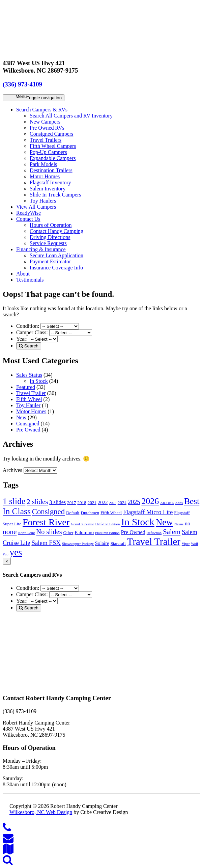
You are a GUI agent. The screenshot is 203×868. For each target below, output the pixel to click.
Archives (12, 470)
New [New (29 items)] (164, 522)
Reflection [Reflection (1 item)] (154, 533)
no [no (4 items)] (187, 523)
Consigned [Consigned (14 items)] (48, 512)
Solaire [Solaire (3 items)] (102, 543)
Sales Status (29, 375)
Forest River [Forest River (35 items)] (46, 522)
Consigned (28, 424)
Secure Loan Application (56, 255)
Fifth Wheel (29, 399)
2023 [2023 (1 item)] (112, 503)
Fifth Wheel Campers (53, 146)
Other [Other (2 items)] (68, 533)
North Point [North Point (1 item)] (27, 533)
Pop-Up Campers (48, 152)
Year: (23, 339)
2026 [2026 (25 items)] (150, 501)
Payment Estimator (50, 261)
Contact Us (28, 219)
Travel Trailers (46, 140)
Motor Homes (45, 176)
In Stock (39, 381)
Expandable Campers (53, 158)
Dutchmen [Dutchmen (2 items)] (90, 513)
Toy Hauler (28, 405)
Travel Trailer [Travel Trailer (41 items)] (154, 542)
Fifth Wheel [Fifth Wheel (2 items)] (111, 513)
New (21, 417)
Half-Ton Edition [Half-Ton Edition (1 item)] (107, 524)
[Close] (7, 561)
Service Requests (48, 243)
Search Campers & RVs (42, 110)
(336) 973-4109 (22, 84)
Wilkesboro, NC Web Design (41, 812)
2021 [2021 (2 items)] (92, 503)
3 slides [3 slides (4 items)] (57, 502)
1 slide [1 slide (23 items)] (14, 501)
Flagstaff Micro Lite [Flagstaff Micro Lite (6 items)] (148, 512)
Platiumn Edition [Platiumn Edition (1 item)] (107, 533)
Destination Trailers (51, 170)
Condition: (28, 326)
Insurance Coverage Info (56, 268)
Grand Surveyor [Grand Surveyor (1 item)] (82, 524)
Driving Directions (50, 237)
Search (29, 346)
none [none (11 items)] (10, 532)
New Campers (45, 122)
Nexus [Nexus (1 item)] (179, 524)
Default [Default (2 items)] (73, 513)
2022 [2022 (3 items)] (103, 502)
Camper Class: (33, 332)
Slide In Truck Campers (55, 195)
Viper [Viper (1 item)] (186, 544)
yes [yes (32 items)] (16, 552)
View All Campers (36, 207)
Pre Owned (28, 430)
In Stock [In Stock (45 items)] (138, 522)
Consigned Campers (51, 134)
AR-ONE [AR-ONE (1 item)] (167, 503)
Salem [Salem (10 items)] (172, 532)
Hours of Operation (51, 225)
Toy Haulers (43, 201)
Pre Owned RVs (47, 128)
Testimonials (30, 280)
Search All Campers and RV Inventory (71, 116)
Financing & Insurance (41, 249)
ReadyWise (28, 213)
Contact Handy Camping (56, 231)
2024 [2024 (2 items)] (122, 503)
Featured (26, 387)
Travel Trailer (31, 393)
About (23, 274)
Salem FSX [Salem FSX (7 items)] (46, 543)
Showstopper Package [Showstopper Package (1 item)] (78, 544)
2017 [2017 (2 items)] (71, 503)
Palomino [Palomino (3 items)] (84, 532)
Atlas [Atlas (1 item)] (179, 503)
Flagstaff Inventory (50, 182)
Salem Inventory (48, 189)
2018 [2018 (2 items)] (82, 503)
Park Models (43, 164)
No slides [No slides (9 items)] (49, 532)
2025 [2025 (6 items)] (134, 502)
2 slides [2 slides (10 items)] (37, 502)
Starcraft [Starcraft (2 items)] (118, 543)
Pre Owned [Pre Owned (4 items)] (133, 532)
